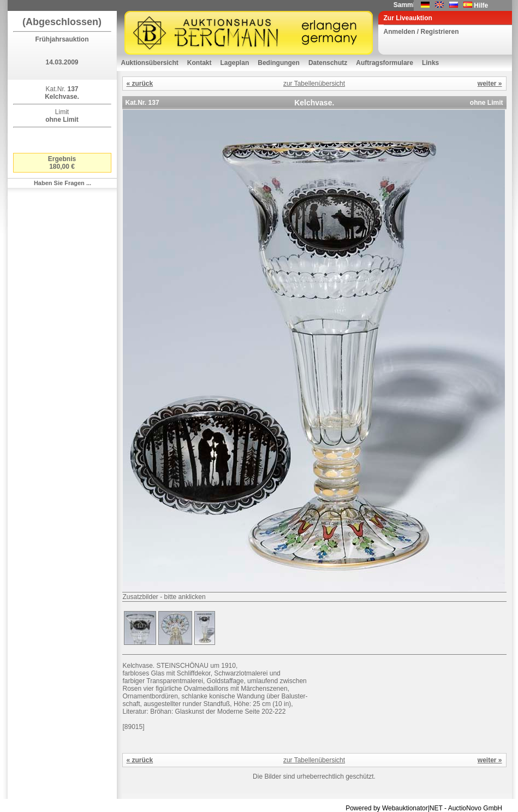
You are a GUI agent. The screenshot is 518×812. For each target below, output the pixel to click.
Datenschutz (328, 63)
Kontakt (200, 63)
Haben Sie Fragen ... (62, 183)
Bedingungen (279, 63)
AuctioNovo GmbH (475, 808)
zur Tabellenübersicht (314, 84)
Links (430, 63)
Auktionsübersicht (150, 63)
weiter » (490, 84)
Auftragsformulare (385, 63)
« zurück (140, 84)
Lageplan (235, 63)
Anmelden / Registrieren (421, 32)
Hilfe (481, 5)
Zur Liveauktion (408, 18)
